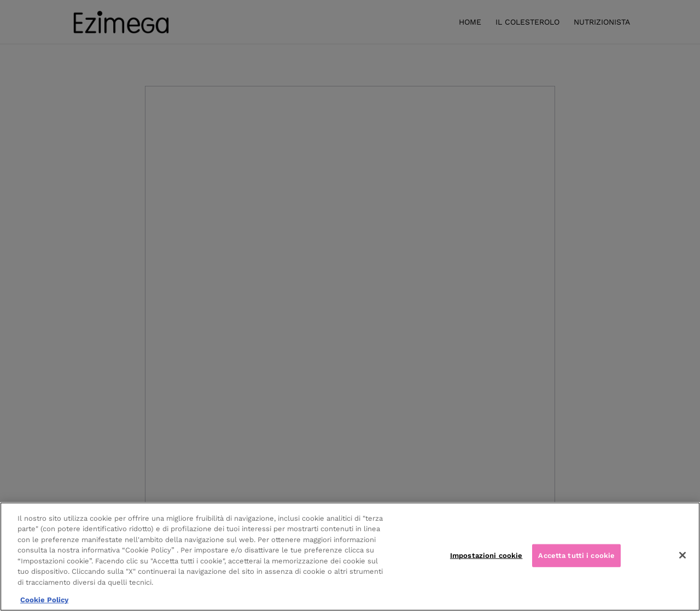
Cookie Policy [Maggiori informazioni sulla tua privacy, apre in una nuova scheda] (44, 600)
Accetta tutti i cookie (576, 555)
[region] (350, 557)
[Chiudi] (682, 555)
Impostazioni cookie (486, 555)
